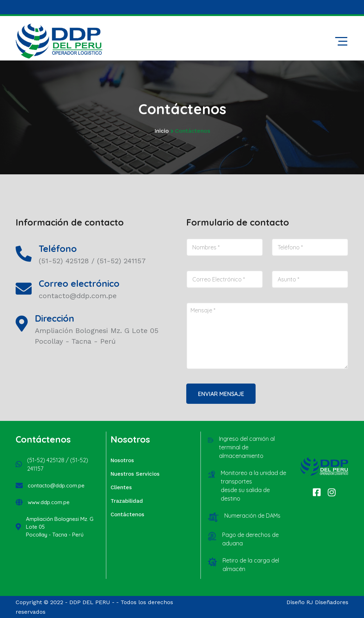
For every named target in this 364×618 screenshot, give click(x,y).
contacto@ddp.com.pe (56, 485)
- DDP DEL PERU (88, 602)
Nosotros (122, 460)
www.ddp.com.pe (49, 502)
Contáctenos (127, 514)
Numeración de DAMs (252, 516)
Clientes (121, 487)
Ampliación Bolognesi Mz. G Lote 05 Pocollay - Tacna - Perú (60, 527)
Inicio (162, 131)
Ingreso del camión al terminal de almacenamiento (247, 447)
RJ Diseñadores (327, 602)
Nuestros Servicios (135, 474)
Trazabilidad (127, 501)
